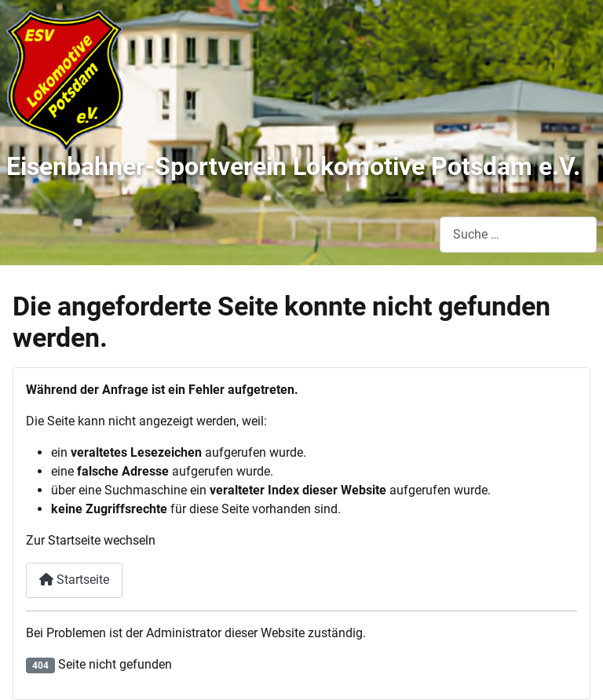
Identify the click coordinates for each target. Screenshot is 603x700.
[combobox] (518, 234)
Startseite (74, 580)
